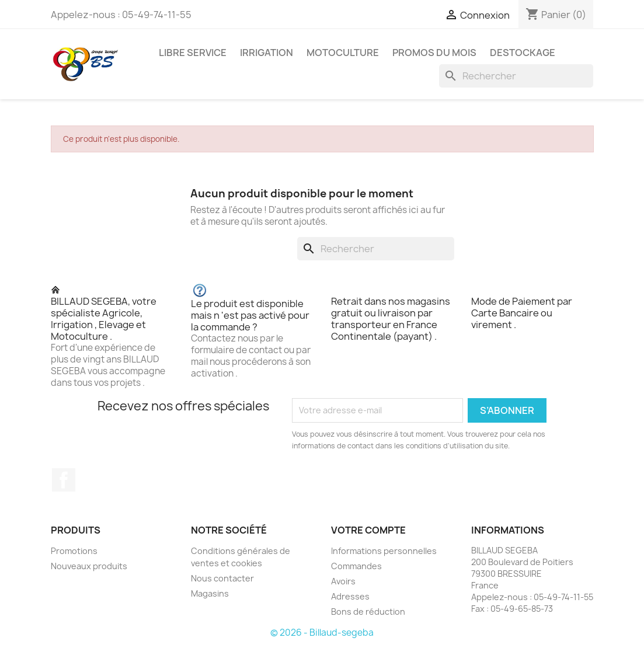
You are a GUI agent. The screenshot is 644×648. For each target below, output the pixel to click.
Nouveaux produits (89, 566)
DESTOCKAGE (523, 53)
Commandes (356, 566)
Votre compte (368, 530)
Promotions (74, 551)
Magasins (210, 593)
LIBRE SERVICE (193, 53)
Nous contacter (222, 578)
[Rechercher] (516, 76)
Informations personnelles (384, 551)
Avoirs (343, 581)
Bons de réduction (368, 612)
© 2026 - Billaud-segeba (322, 633)
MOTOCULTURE (343, 53)
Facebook (64, 480)
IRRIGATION (267, 53)
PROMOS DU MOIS (434, 53)
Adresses (350, 596)
